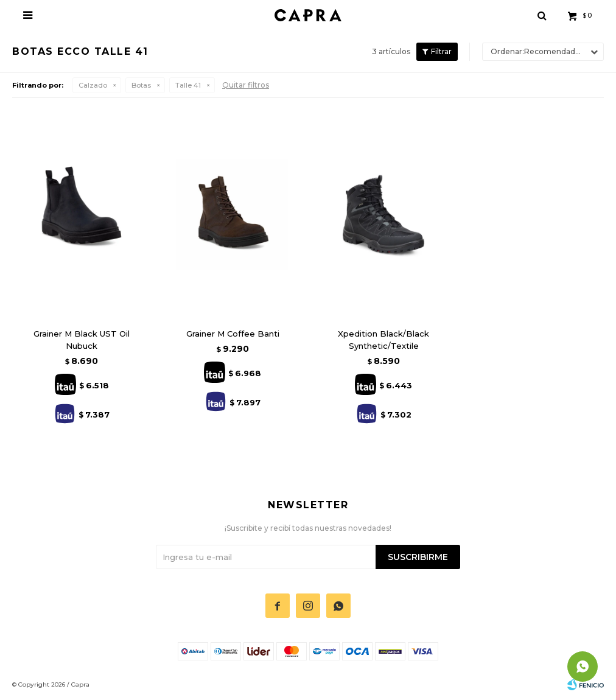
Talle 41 (188, 85)
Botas (141, 85)
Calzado (93, 85)
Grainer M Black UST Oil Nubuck (82, 340)
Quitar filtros (246, 85)
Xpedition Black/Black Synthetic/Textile (383, 340)
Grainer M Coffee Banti (233, 334)
